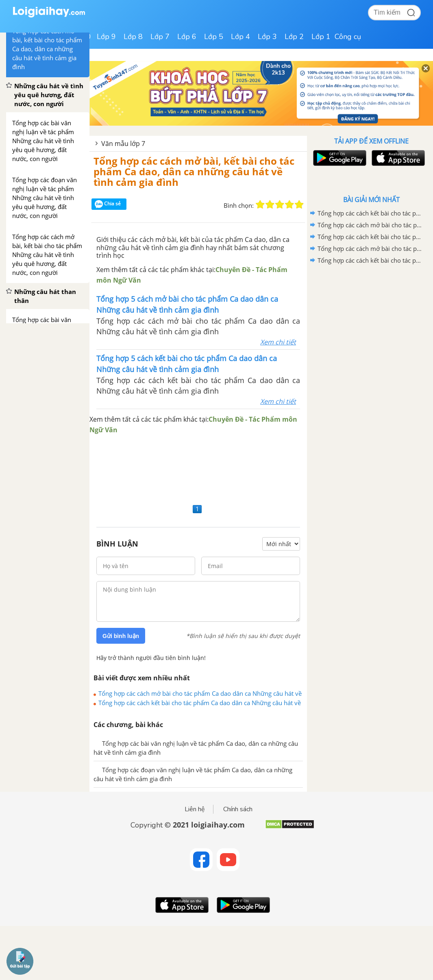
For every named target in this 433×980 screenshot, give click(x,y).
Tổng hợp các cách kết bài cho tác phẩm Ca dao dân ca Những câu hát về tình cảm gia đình (200, 703)
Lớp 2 (294, 37)
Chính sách (238, 809)
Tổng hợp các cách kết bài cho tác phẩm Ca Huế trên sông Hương (370, 237)
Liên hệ (195, 809)
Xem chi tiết (278, 342)
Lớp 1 (321, 37)
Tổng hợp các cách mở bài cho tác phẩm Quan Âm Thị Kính (370, 225)
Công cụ (348, 37)
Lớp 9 (106, 37)
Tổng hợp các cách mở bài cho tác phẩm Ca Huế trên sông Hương (370, 248)
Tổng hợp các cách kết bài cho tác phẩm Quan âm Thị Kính (370, 213)
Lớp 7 (160, 37)
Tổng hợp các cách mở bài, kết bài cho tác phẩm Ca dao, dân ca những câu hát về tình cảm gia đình (194, 172)
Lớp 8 (133, 37)
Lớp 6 (187, 37)
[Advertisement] (198, 468)
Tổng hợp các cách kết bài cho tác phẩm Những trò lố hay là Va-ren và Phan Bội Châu (370, 260)
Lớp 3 (267, 37)
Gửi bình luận (121, 636)
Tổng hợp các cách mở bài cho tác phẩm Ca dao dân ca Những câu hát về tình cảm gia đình (200, 693)
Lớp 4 (240, 37)
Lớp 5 (214, 37)
